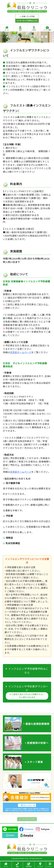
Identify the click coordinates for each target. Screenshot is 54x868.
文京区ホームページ (21, 352)
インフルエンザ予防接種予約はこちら (27, 671)
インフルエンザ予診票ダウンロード (27, 692)
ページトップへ (29, 819)
